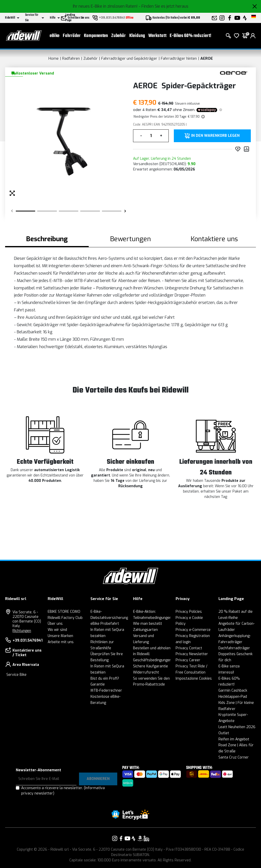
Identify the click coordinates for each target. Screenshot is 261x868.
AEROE (207, 58)
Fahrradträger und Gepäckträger (129, 58)
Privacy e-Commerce (193, 630)
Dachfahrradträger (234, 648)
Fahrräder (72, 36)
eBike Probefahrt (105, 624)
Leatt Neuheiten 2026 (237, 727)
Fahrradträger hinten (179, 58)
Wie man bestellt (148, 624)
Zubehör (118, 36)
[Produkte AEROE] (234, 73)
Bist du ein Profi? (105, 678)
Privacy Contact (189, 648)
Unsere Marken (60, 636)
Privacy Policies (189, 612)
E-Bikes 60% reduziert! (191, 36)
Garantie (98, 684)
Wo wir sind (57, 630)
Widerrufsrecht (146, 672)
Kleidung (137, 36)
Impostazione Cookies (194, 678)
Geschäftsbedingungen (152, 660)
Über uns (55, 624)
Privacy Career (188, 660)
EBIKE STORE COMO (64, 612)
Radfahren (71, 58)
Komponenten (96, 36)
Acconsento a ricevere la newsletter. (63, 791)
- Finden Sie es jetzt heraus (164, 6)
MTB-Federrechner (106, 690)
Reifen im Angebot (234, 739)
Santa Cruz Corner (234, 757)
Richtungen (22, 631)
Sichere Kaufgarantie (151, 666)
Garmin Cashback (233, 690)
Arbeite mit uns (61, 642)
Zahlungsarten (145, 630)
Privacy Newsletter (192, 654)
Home (54, 58)
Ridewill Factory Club (65, 618)
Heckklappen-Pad (233, 697)
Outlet (224, 733)
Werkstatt (157, 36)
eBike (55, 36)
